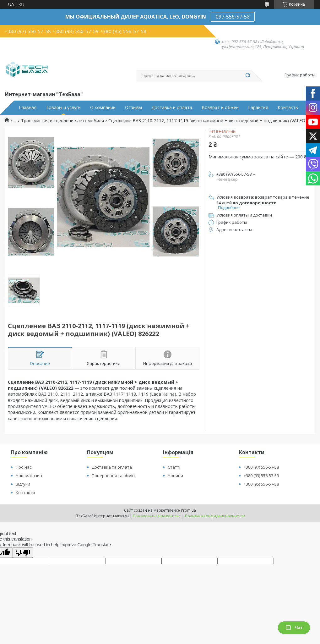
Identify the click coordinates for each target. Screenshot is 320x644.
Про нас (24, 467)
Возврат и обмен (220, 107)
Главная (28, 107)
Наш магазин (29, 476)
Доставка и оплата (172, 107)
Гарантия (258, 107)
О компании (103, 107)
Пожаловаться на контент (157, 516)
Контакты (288, 107)
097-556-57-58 (233, 17)
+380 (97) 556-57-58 (261, 467)
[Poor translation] (23, 553)
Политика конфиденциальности (215, 516)
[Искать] (248, 76)
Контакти (25, 493)
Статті (174, 467)
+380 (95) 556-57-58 (261, 484)
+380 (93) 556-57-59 (261, 476)
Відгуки (23, 484)
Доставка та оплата (112, 467)
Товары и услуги (63, 107)
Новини (175, 476)
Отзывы (133, 107)
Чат (294, 628)
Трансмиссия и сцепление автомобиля (62, 121)
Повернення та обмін (113, 476)
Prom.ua (188, 510)
